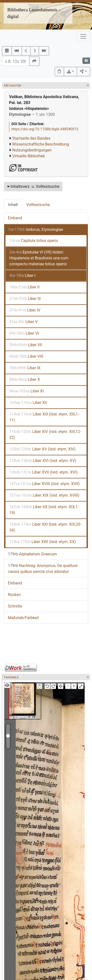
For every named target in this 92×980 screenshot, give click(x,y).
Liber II (24, 287)
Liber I (22, 275)
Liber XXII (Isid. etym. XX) (43, 542)
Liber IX (25, 368)
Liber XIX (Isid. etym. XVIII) (44, 495)
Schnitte (15, 606)
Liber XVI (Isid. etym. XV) (43, 461)
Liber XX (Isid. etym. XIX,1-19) (44, 510)
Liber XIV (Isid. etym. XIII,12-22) (45, 435)
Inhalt (13, 205)
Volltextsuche (38, 205)
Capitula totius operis (34, 241)
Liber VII (26, 345)
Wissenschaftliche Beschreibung (41, 144)
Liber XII (28, 403)
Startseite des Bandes (31, 138)
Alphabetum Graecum (32, 554)
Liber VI (24, 333)
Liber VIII (26, 356)
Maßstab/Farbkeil (23, 618)
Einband (15, 218)
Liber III (25, 299)
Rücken (14, 595)
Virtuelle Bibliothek (29, 156)
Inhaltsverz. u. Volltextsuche (33, 186)
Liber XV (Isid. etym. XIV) (42, 449)
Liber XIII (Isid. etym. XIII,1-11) (44, 417)
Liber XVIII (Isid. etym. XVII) (45, 484)
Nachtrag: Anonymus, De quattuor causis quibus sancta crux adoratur (43, 569)
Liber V (23, 322)
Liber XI (26, 391)
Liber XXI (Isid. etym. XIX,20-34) (45, 527)
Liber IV (25, 310)
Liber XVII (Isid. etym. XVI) (43, 472)
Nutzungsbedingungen (32, 150)
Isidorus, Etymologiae (35, 230)
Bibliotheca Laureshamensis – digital (34, 13)
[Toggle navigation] (83, 36)
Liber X (25, 379)
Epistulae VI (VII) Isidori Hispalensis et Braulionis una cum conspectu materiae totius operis (39, 258)
